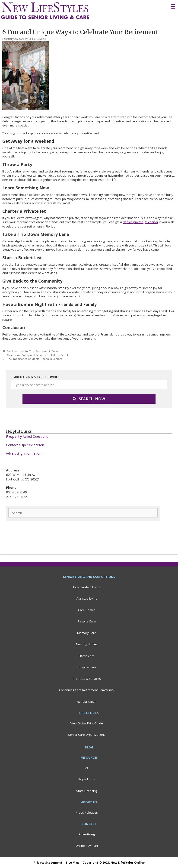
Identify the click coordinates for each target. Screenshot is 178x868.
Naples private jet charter (140, 222)
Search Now (89, 399)
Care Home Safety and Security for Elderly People (38, 355)
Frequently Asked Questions (27, 436)
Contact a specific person (25, 445)
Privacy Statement (48, 862)
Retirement (43, 351)
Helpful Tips (27, 351)
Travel (55, 351)
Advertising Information (24, 453)
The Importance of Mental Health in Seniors (35, 359)
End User (13, 351)
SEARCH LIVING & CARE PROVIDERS (36, 377)
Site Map (72, 862)
